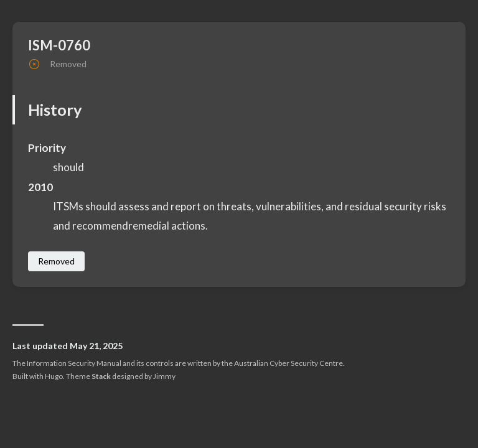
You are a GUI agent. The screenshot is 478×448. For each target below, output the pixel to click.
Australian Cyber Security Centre (288, 363)
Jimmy (164, 376)
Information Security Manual (74, 363)
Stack (101, 376)
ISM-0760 (59, 45)
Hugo (54, 376)
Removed (56, 261)
